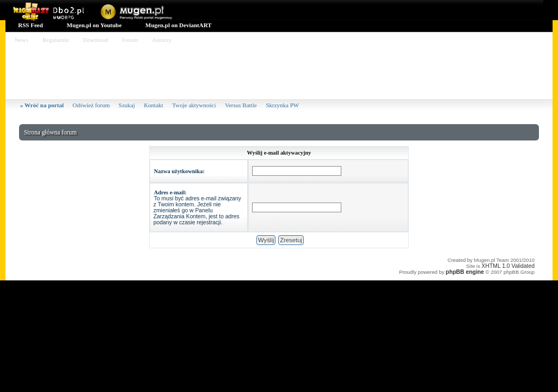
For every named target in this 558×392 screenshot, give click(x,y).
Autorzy (162, 40)
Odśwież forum (91, 105)
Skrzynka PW (282, 105)
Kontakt (154, 105)
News (22, 40)
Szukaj (127, 105)
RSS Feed (30, 25)
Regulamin (56, 40)
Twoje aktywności (195, 105)
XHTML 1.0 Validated (508, 266)
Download (96, 40)
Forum (130, 40)
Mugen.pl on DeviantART (177, 25)
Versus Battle (241, 105)
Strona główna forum (50, 132)
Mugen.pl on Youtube (94, 25)
